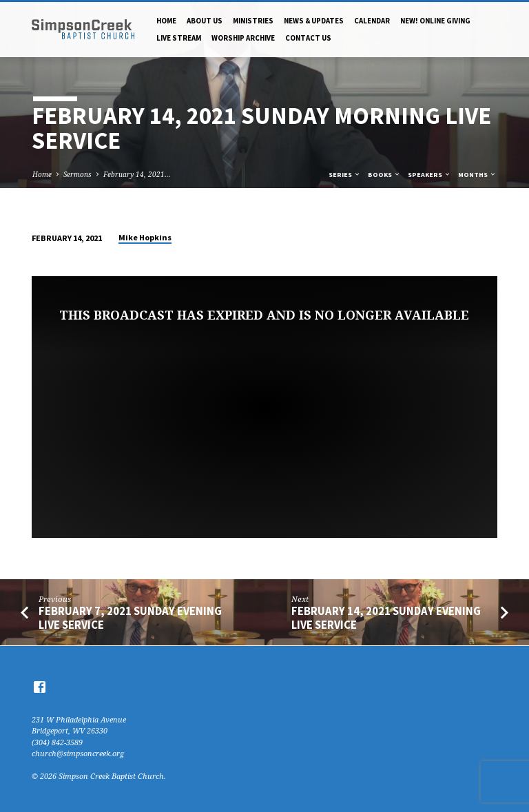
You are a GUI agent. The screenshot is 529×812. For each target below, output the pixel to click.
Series (345, 175)
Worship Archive (243, 38)
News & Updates (314, 21)
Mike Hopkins (145, 237)
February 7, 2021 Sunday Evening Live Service (130, 618)
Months (477, 175)
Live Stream (179, 38)
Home (166, 21)
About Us (205, 21)
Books (384, 175)
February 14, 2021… (137, 174)
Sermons (77, 174)
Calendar (372, 21)
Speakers (429, 175)
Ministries (253, 21)
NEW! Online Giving (435, 21)
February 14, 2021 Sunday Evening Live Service (386, 618)
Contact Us (308, 38)
